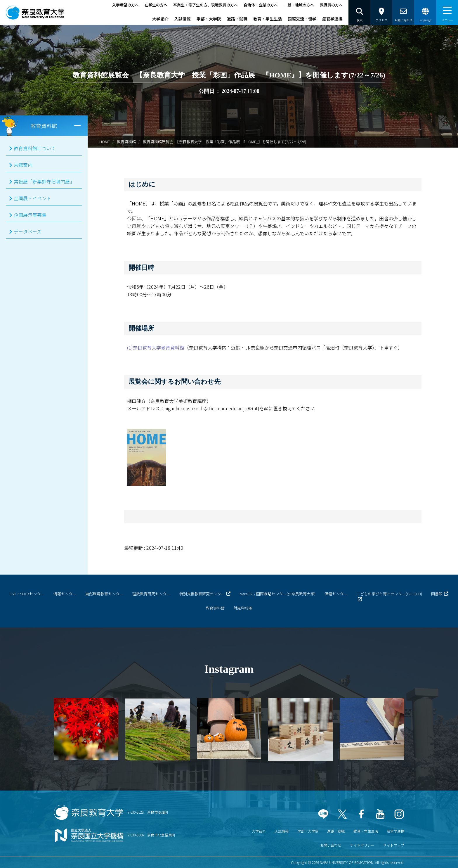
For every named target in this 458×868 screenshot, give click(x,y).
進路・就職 (237, 19)
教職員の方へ (331, 5)
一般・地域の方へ (299, 5)
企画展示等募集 (30, 215)
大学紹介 (160, 19)
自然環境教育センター (104, 594)
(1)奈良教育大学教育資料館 (156, 347)
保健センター (336, 594)
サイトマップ (394, 845)
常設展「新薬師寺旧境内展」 (44, 181)
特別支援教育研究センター (202, 594)
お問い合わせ (331, 845)
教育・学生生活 (268, 19)
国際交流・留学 (302, 19)
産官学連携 (332, 19)
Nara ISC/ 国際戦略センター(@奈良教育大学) (277, 594)
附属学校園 (243, 608)
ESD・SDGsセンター (27, 594)
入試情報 (183, 19)
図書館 (437, 594)
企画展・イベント (32, 198)
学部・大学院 (209, 19)
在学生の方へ (156, 5)
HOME (105, 142)
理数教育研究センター (151, 594)
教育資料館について (35, 148)
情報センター (65, 594)
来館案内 (23, 165)
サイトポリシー (362, 845)
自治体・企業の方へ (261, 5)
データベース (28, 231)
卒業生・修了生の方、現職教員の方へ (205, 5)
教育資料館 (126, 142)
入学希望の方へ (125, 5)
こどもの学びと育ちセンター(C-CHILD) (389, 594)
